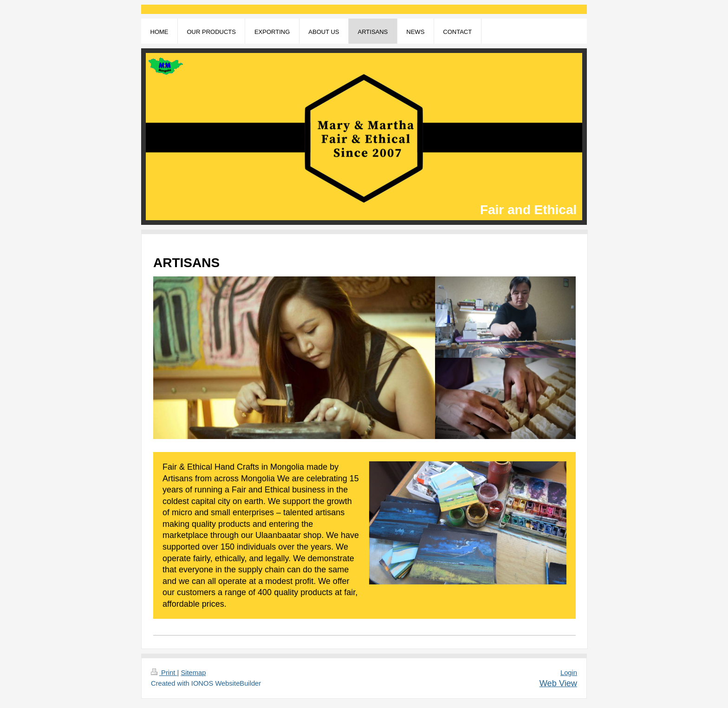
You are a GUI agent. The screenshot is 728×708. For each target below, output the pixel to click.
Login (569, 673)
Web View (558, 683)
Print (164, 673)
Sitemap (193, 673)
